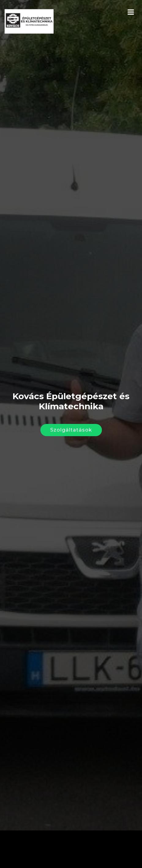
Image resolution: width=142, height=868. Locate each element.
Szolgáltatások (71, 424)
